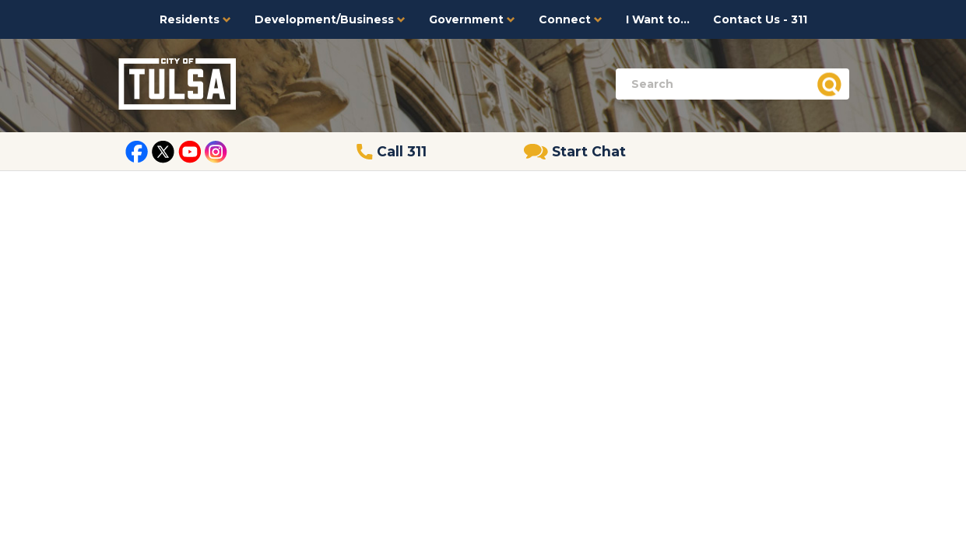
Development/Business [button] (330, 19)
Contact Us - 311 (760, 19)
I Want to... (658, 19)
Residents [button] (195, 19)
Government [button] (472, 19)
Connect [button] (571, 19)
